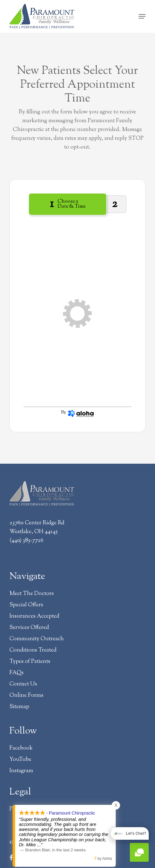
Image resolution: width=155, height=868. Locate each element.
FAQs (17, 673)
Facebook (21, 748)
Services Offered (29, 628)
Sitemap (19, 707)
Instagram (21, 771)
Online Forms (26, 696)
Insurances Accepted (34, 616)
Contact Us (23, 684)
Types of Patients (30, 662)
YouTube (20, 760)
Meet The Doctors (32, 594)
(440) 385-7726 (26, 541)
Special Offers (26, 605)
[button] (142, 16)
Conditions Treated (33, 650)
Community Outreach (37, 639)
